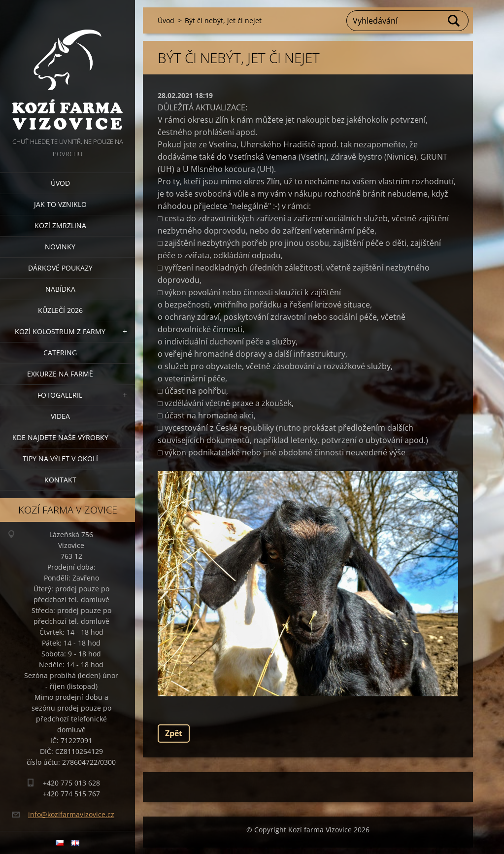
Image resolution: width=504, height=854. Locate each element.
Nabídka (60, 289)
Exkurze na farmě (60, 374)
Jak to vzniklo (60, 204)
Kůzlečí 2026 (60, 310)
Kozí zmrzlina (60, 225)
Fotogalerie (60, 395)
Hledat (454, 21)
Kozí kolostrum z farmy (60, 331)
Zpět (174, 733)
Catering (60, 353)
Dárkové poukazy (60, 268)
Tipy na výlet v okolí (60, 459)
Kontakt (60, 480)
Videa (60, 416)
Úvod (60, 183)
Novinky (60, 247)
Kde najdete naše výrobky (60, 437)
